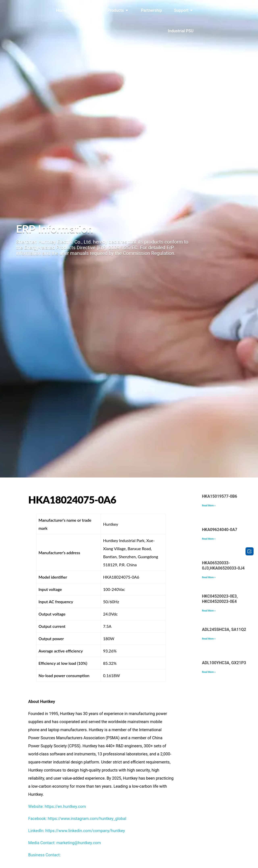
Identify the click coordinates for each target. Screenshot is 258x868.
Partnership (151, 10)
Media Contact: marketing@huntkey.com (64, 843)
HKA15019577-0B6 (220, 496)
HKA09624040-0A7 (220, 530)
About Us (87, 10)
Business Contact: (44, 855)
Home (61, 10)
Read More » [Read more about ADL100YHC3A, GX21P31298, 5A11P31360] (209, 672)
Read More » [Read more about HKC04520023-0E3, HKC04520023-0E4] (209, 611)
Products (116, 10)
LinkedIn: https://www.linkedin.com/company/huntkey (77, 831)
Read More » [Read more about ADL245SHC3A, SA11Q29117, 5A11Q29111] (209, 639)
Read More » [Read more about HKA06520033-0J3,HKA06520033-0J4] (209, 577)
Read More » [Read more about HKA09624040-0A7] (209, 539)
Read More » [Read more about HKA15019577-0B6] (209, 506)
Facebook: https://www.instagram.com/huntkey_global (77, 819)
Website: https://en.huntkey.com (57, 806)
